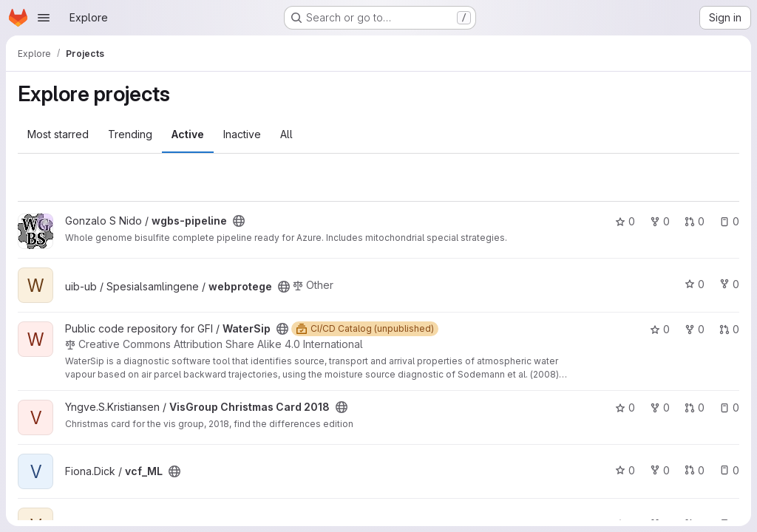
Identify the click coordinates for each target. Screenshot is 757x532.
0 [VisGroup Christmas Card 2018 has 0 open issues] (729, 407)
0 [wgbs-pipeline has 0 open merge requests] (695, 221)
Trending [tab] (130, 134)
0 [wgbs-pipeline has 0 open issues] (729, 221)
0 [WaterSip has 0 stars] (660, 329)
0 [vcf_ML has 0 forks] (660, 470)
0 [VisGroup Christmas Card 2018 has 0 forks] (660, 407)
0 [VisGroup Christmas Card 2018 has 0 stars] (625, 407)
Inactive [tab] (242, 134)
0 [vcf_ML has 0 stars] (625, 470)
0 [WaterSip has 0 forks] (695, 329)
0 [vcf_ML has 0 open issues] (729, 470)
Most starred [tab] (58, 134)
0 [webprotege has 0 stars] (695, 284)
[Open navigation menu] (44, 18)
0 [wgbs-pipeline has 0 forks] (660, 221)
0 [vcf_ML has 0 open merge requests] (695, 470)
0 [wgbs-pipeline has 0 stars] (625, 221)
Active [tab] (188, 134)
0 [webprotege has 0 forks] (729, 284)
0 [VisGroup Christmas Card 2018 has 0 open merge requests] (695, 407)
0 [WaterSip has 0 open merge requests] (729, 329)
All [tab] (286, 134)
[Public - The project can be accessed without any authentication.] (239, 221)
